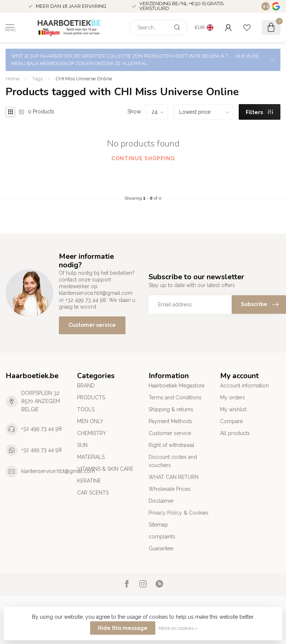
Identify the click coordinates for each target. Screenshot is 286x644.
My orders (233, 397)
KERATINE (89, 481)
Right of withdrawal (171, 445)
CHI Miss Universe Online (84, 78)
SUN (82, 445)
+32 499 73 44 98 (42, 429)
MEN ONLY (90, 421)
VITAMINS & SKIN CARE (105, 469)
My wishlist (233, 409)
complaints (162, 537)
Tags (37, 78)
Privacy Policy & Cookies (179, 513)
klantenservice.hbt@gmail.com (58, 471)
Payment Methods (170, 421)
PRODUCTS (91, 397)
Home (12, 78)
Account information (244, 386)
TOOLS (86, 409)
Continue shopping (143, 158)
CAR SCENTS (93, 493)
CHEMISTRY (92, 433)
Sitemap (158, 525)
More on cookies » (178, 628)
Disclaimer (161, 501)
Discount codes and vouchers (173, 461)
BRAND (86, 386)
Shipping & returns (171, 409)
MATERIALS (91, 457)
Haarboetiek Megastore (177, 386)
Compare (231, 421)
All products (235, 433)
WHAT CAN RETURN (174, 477)
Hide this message (123, 628)
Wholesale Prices (170, 489)
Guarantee (161, 548)
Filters (259, 112)
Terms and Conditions (175, 397)
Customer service (92, 325)
